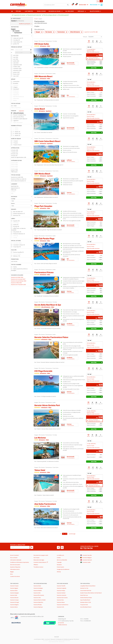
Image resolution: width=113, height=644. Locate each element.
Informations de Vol (15, 569)
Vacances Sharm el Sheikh (40, 600)
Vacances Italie (14, 595)
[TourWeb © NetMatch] (57, 637)
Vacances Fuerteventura (63, 605)
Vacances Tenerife (61, 586)
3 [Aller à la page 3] (66, 534)
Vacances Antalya (61, 591)
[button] (22, 27)
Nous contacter (14, 558)
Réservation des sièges (39, 560)
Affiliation (36, 565)
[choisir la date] (23, 50)
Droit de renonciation (15, 565)
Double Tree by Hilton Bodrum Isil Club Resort (91, 593)
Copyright (59, 562)
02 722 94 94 (86, 548)
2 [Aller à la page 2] (63, 534)
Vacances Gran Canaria (62, 598)
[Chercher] (68, 5)
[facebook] (58, 547)
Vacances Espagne (14, 593)
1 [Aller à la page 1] (61, 534)
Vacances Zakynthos (38, 602)
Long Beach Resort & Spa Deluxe (88, 586)
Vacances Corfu (60, 607)
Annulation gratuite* (64, 15)
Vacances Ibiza (60, 600)
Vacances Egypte (14, 588)
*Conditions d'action (38, 567)
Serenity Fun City (84, 588)
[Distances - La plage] (22, 201)
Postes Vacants (60, 567)
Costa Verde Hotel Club (86, 591)
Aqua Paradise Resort (85, 600)
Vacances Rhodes (38, 605)
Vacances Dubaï (37, 586)
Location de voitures (15, 576)
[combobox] (56, 5)
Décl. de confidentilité (62, 560)
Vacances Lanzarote (62, 595)
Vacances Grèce (14, 591)
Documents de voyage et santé (41, 555)
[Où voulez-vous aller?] (56, 5)
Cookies (59, 558)
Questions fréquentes (15, 567)
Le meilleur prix (60, 555)
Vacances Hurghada (62, 588)
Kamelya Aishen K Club (86, 602)
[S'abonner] (32, 547)
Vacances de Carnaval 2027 (18, 279)
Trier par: (85, 37)
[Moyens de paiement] (16, 623)
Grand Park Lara (84, 595)
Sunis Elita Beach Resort (86, 607)
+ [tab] (89, 47)
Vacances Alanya (61, 602)
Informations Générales (16, 560)
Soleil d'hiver (41, 11)
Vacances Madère (38, 591)
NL (98, 1)
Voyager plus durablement (63, 569)
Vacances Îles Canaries (39, 595)
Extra (11, 574)
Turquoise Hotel (84, 605)
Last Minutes (29, 11)
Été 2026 (18, 11)
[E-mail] (20, 547)
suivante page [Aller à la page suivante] (72, 534)
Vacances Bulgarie (14, 605)
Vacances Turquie (14, 586)
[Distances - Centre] (22, 206)
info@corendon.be (62, 625)
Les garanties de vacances (19, 15)
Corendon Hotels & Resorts (40, 562)
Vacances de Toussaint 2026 (18, 285)
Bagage (12, 572)
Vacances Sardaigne (38, 588)
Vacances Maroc (14, 607)
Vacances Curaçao (14, 600)
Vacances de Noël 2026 (17, 277)
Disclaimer (59, 565)
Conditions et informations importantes (20, 562)
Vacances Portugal (14, 602)
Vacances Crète (37, 598)
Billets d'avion (95, 11)
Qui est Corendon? (15, 555)
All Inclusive (70, 11)
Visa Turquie (36, 558)
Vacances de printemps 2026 (19, 281)
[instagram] (62, 547)
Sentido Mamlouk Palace (86, 598)
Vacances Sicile (37, 593)
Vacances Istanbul (61, 593)
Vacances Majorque (38, 607)
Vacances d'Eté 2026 (16, 283)
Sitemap (59, 572)
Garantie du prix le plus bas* (35, 15)
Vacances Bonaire (14, 598)
